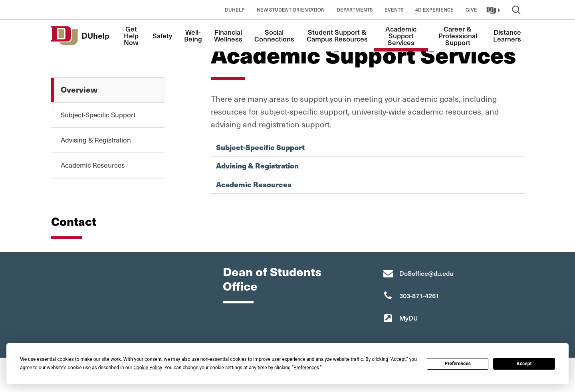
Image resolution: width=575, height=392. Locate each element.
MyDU (408, 318)
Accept (524, 364)
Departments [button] (355, 10)
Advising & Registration (96, 140)
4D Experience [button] (434, 10)
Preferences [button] (306, 368)
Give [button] (471, 10)
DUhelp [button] (235, 10)
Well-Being (193, 35)
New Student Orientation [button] (291, 10)
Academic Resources (93, 165)
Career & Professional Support (459, 36)
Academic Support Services (402, 36)
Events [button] (394, 10)
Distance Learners (508, 35)
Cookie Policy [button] (148, 368)
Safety (162, 36)
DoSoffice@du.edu (426, 273)
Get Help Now (132, 36)
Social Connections (274, 35)
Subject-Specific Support (98, 115)
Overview (79, 89)
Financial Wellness (229, 35)
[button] (494, 10)
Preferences (458, 364)
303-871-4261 (419, 295)
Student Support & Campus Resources (337, 35)
